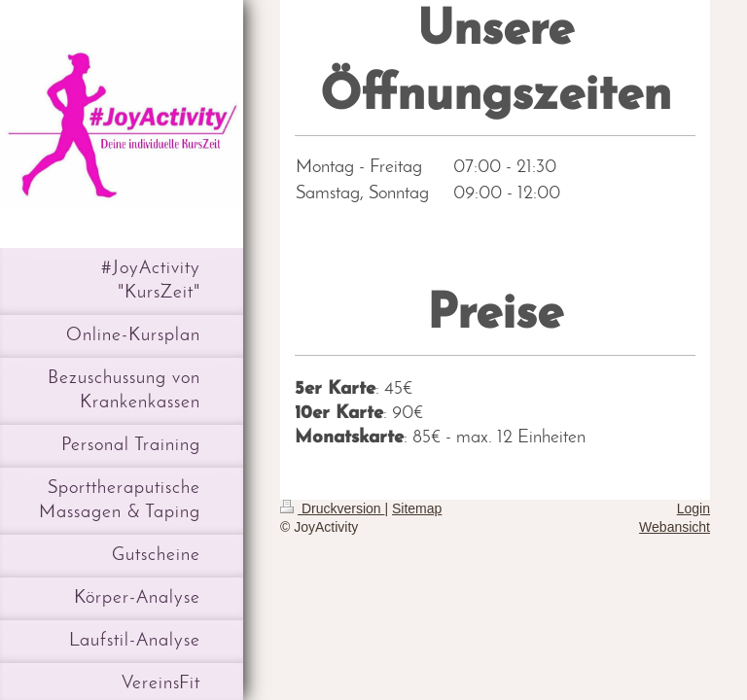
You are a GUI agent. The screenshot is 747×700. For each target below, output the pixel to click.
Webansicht (675, 527)
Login (694, 508)
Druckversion (332, 508)
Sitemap (417, 508)
